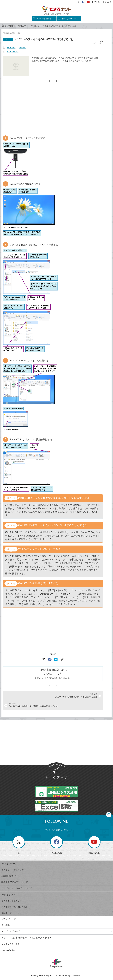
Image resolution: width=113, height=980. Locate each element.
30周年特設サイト (57, 876)
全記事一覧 (57, 913)
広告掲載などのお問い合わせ (57, 907)
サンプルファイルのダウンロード (57, 888)
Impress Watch (57, 950)
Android (11, 26)
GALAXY (22, 26)
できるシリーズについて (57, 870)
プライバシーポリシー (57, 919)
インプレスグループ (57, 931)
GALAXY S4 (13, 52)
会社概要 (57, 925)
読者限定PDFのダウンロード (57, 882)
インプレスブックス (57, 944)
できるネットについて (102, 2)
